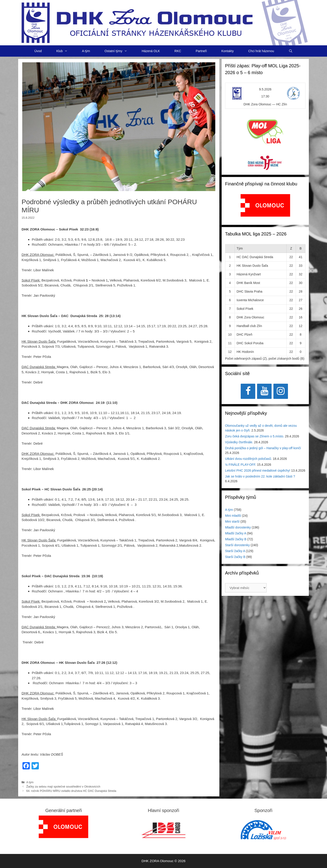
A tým (86, 51)
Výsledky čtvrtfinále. (239, 442)
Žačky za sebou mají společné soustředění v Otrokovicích (63, 787)
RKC (178, 51)
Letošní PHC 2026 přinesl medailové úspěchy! (258, 470)
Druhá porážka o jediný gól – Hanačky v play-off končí (263, 448)
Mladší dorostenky (238, 527)
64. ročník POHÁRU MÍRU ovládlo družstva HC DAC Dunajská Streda (71, 791)
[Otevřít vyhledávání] (291, 51)
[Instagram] (281, 391)
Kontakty (228, 51)
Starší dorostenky (237, 545)
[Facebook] (248, 391)
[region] (265, 208)
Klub (66, 51)
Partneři (201, 51)
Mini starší (232, 521)
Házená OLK (151, 51)
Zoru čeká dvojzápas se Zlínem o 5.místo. (255, 436)
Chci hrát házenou (261, 51)
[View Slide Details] (265, 205)
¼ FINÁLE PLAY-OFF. (241, 465)
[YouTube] (264, 391)
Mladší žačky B (236, 539)
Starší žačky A (235, 551)
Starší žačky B (235, 557)
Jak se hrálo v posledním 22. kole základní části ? (260, 476)
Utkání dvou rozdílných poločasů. (248, 459)
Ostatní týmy (119, 51)
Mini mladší (233, 516)
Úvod (38, 51)
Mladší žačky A (236, 533)
